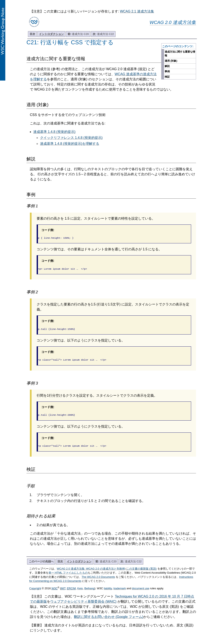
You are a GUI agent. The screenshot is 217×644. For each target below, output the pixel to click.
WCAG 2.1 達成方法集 (137, 11)
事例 (167, 71)
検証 (167, 77)
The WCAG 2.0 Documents (98, 574)
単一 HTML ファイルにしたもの (68, 570)
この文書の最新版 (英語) (142, 566)
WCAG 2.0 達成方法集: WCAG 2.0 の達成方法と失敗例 (91, 566)
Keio (80, 586)
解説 (167, 66)
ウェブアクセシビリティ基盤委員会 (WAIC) (83, 599)
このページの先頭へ (41, 559)
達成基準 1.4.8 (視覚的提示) (54, 132)
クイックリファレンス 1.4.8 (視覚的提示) (71, 138)
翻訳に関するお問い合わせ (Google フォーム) (109, 614)
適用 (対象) (171, 61)
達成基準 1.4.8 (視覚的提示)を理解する (70, 144)
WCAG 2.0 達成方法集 (173, 22)
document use (141, 586)
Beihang (89, 586)
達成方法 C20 (78, 34)
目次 (32, 34)
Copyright (35, 586)
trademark (120, 586)
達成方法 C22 (103, 34)
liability (108, 586)
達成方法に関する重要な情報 (180, 54)
